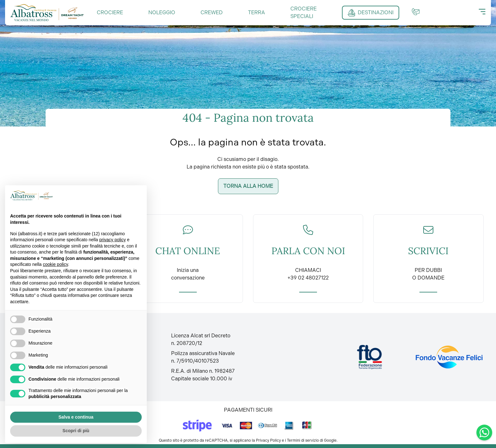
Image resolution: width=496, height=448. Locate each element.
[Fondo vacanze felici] (449, 357)
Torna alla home (248, 186)
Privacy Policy (268, 440)
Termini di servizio (303, 440)
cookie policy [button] (56, 264)
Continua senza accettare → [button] (110, 195)
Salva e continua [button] (76, 417)
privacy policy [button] (113, 240)
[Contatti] (416, 12)
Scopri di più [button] (76, 431)
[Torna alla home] (47, 13)
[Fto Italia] (370, 357)
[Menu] (482, 12)
